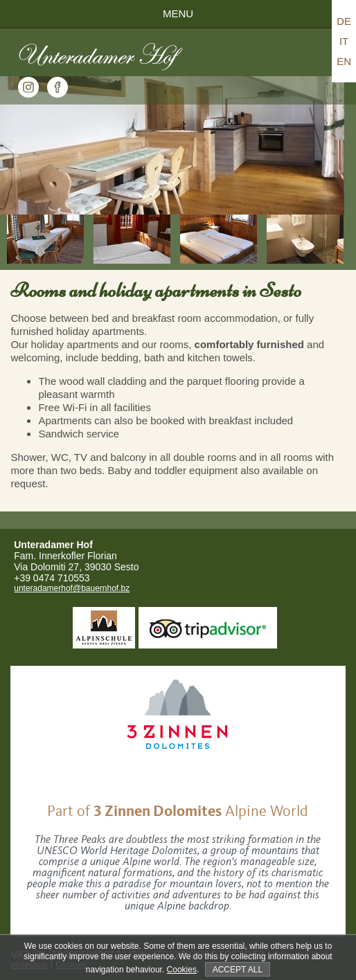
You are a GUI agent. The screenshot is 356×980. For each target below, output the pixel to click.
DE (344, 21)
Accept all (238, 970)
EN (344, 61)
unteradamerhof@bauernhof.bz (72, 588)
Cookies (182, 970)
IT (344, 41)
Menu (178, 13)
